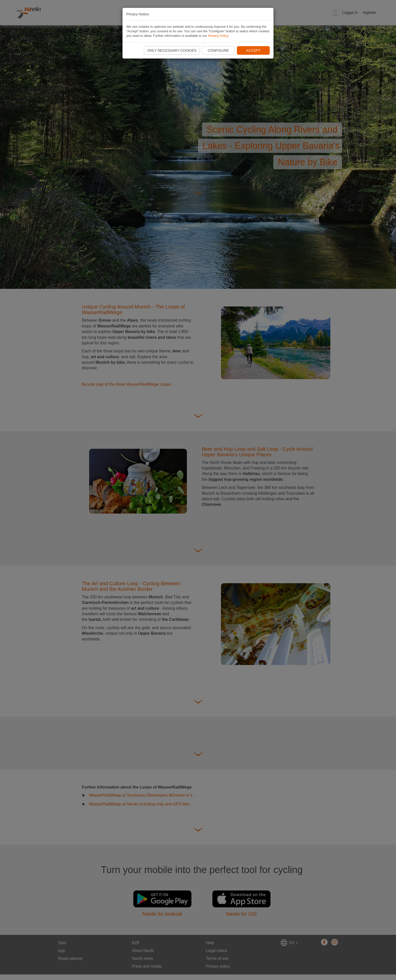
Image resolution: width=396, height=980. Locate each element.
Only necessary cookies (172, 50)
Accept (253, 50)
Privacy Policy (218, 36)
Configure (218, 50)
